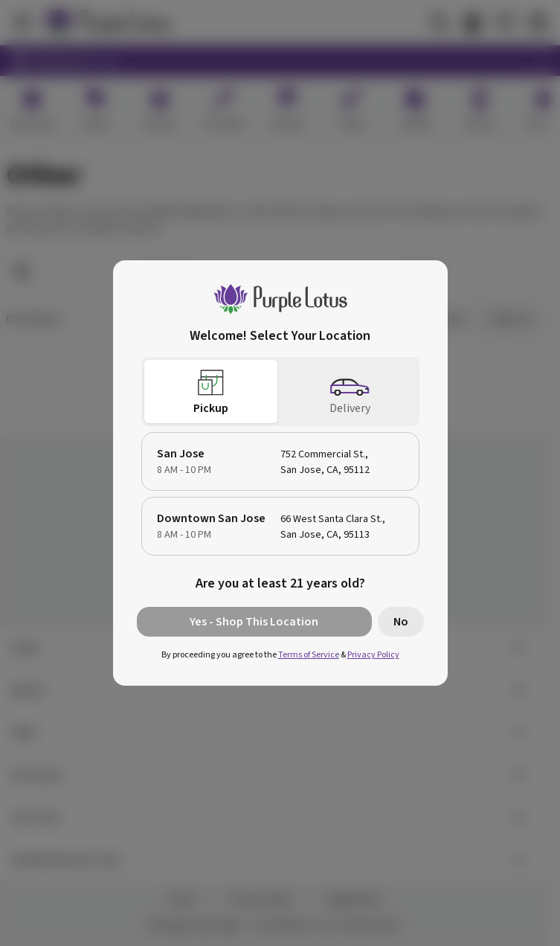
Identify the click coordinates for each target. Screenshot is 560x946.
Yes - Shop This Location (254, 622)
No (401, 622)
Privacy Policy (373, 655)
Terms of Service (309, 655)
